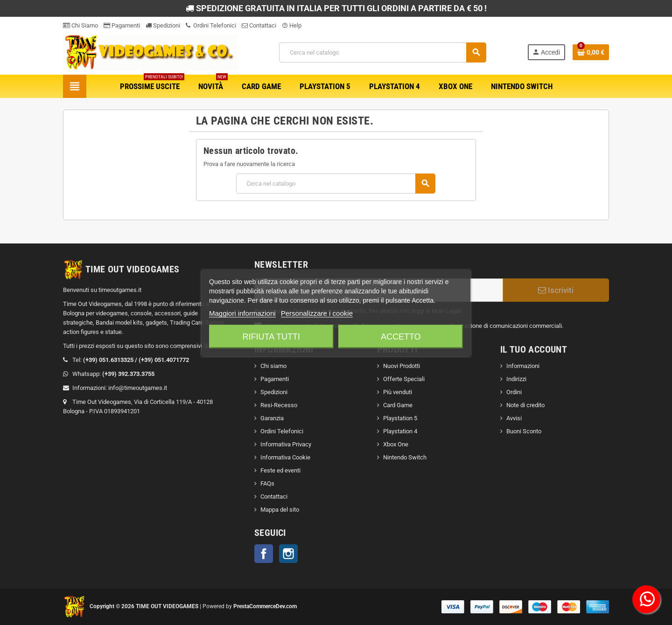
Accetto (401, 337)
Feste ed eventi (280, 470)
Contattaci (259, 25)
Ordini (514, 392)
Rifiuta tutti (271, 337)
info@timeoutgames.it (138, 388)
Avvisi (514, 418)
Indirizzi (516, 379)
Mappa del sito (280, 510)
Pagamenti (122, 25)
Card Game (398, 405)
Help (292, 25)
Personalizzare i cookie (317, 313)
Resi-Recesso (279, 405)
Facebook (264, 554)
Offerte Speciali (404, 379)
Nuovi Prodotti (402, 366)
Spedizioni (163, 25)
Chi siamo (273, 366)
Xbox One (396, 444)
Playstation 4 (400, 431)
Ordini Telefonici (211, 25)
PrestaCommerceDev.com (265, 606)
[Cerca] (382, 52)
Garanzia (272, 418)
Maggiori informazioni (242, 313)
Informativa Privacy (286, 444)
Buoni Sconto (524, 431)
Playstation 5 (400, 418)
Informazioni (523, 366)
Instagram (288, 554)
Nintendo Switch (405, 457)
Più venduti (398, 392)
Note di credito (525, 405)
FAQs (267, 483)
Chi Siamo (80, 25)
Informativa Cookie (285, 457)
